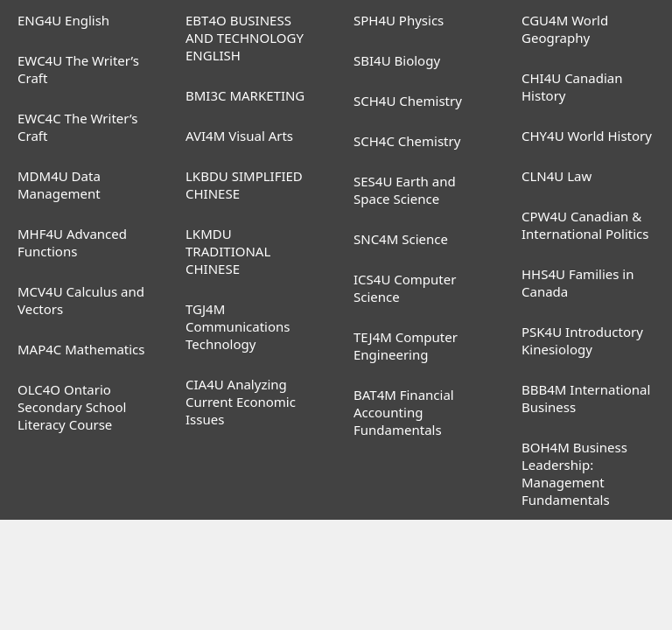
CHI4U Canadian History (572, 87)
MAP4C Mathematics (81, 349)
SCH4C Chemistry (407, 141)
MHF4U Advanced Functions (72, 242)
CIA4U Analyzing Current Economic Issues (241, 402)
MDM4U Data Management (59, 185)
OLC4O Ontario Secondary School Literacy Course (72, 407)
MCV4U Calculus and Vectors (81, 300)
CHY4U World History (587, 136)
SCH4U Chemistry (408, 101)
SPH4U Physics (399, 20)
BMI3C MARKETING (245, 95)
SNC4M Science (401, 239)
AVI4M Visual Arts (239, 136)
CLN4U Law (556, 176)
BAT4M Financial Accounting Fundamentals (404, 412)
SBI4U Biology (397, 60)
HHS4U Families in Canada (577, 283)
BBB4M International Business (586, 398)
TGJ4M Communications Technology (238, 326)
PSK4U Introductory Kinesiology (582, 340)
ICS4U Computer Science (405, 288)
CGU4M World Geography (565, 29)
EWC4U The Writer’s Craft (78, 69)
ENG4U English (63, 20)
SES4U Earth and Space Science (405, 190)
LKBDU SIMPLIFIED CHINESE (244, 185)
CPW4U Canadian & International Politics (585, 225)
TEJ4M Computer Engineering (406, 346)
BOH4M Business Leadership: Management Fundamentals (574, 473)
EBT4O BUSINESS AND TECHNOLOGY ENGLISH (245, 38)
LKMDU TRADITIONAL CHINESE (228, 251)
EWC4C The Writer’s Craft (77, 127)
